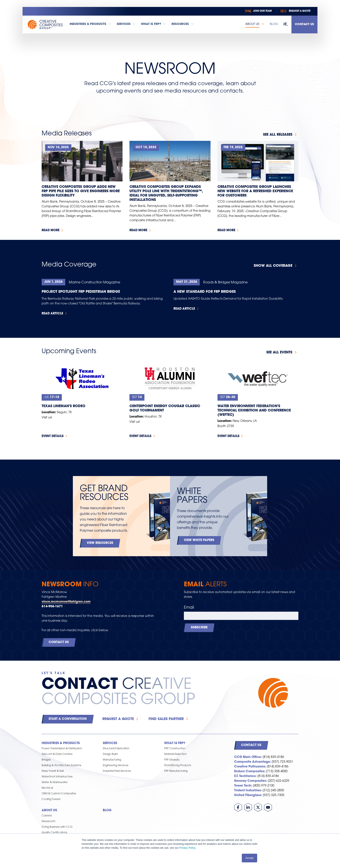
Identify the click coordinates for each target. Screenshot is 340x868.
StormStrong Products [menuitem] (178, 766)
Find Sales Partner (166, 719)
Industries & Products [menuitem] (61, 743)
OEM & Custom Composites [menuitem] (59, 794)
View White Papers (199, 540)
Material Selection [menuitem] (175, 754)
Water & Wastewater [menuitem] (55, 782)
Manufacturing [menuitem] (112, 760)
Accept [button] (249, 858)
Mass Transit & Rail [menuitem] (53, 771)
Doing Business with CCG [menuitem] (57, 827)
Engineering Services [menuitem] (116, 766)
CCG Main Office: (248, 757)
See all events (279, 353)
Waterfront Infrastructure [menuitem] (57, 777)
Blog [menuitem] (107, 810)
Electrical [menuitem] (47, 788)
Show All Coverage (273, 266)
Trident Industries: (248, 791)
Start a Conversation (68, 719)
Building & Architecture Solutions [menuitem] (61, 766)
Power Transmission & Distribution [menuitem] (62, 749)
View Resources (100, 543)
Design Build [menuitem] (110, 754)
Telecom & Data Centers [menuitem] (57, 754)
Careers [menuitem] (47, 816)
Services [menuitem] (110, 743)
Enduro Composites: (250, 771)
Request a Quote (118, 719)
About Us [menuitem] (49, 810)
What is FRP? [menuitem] (175, 743)
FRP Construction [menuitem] (175, 749)
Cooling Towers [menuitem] (51, 799)
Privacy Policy (187, 848)
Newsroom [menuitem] (48, 821)
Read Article (52, 314)
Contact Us (304, 24)
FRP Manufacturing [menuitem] (176, 771)
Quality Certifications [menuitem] (54, 833)
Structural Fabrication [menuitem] (116, 749)
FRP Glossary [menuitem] (172, 760)
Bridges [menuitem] (46, 760)
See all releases (278, 135)
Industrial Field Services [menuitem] (117, 771)
